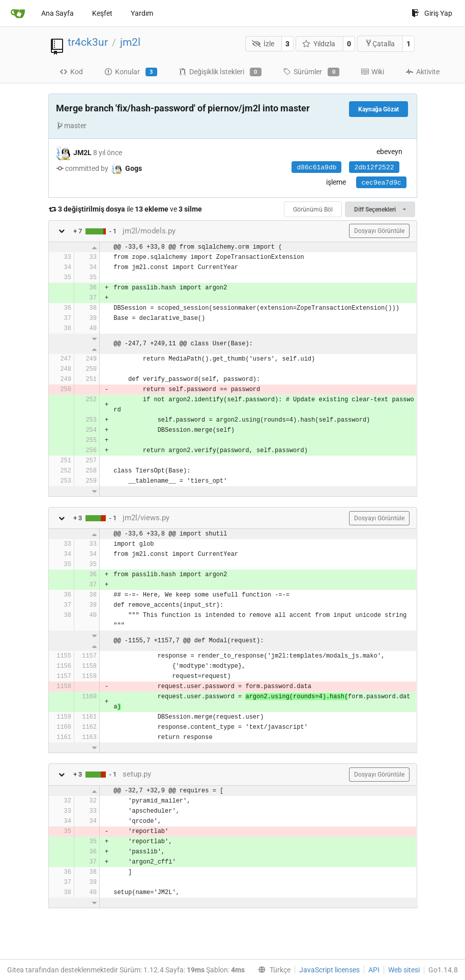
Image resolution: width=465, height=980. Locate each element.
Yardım (142, 13)
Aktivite (423, 72)
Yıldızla (319, 44)
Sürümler (311, 72)
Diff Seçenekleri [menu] (380, 210)
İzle (263, 44)
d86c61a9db (316, 168)
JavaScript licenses (329, 970)
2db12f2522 (374, 168)
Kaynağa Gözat (379, 109)
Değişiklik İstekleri (220, 72)
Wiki (372, 72)
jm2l (130, 42)
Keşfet (102, 13)
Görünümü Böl (313, 210)
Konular (131, 72)
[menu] (272, 970)
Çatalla (380, 43)
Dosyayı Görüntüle (379, 231)
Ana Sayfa (57, 13)
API (374, 970)
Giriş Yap (432, 13)
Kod (71, 72)
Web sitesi (404, 970)
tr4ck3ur (88, 42)
